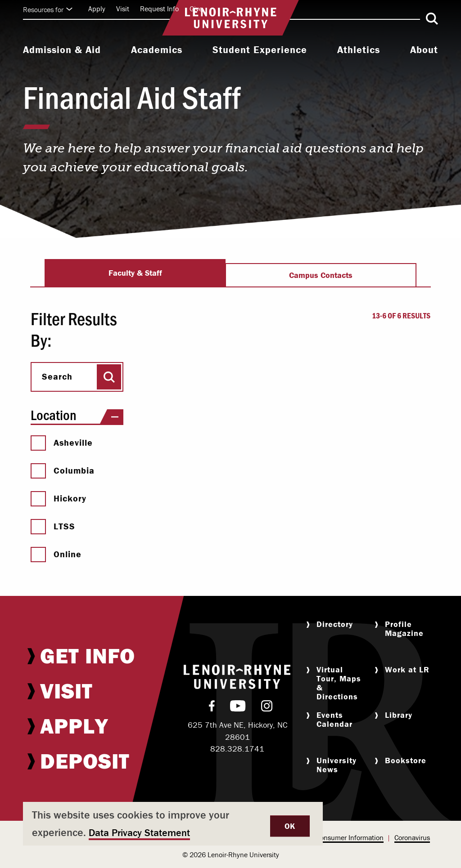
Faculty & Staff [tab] (135, 273)
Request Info (159, 9)
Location (77, 415)
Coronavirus (412, 837)
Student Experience (260, 50)
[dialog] (173, 824)
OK (290, 826)
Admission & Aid (62, 50)
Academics (157, 50)
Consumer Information (350, 837)
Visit (123, 9)
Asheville (62, 443)
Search (57, 376)
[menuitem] (62, 51)
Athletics (359, 50)
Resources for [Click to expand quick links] (48, 9)
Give (196, 9)
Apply (97, 9)
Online (56, 554)
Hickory (59, 498)
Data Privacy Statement (139, 833)
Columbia (63, 470)
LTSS (53, 526)
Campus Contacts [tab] (321, 275)
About (424, 50)
